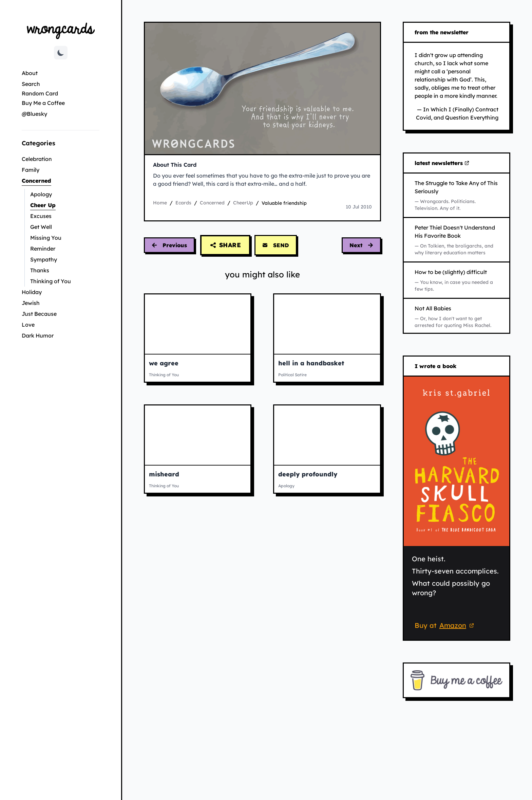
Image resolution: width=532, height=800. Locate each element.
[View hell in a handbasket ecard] (327, 324)
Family (31, 170)
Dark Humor (38, 335)
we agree (164, 363)
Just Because (39, 314)
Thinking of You (51, 281)
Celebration (37, 159)
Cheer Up (63, 205)
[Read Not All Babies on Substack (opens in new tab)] (457, 316)
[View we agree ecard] (198, 324)
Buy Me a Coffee (43, 103)
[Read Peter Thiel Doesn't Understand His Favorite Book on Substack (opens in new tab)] (457, 240)
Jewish (31, 303)
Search (31, 84)
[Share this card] (225, 245)
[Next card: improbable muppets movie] (361, 245)
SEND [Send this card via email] (276, 245)
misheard (164, 474)
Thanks (40, 270)
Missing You (46, 238)
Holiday (32, 292)
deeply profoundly (308, 474)
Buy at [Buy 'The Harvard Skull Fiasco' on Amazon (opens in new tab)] (445, 626)
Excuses (41, 216)
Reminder (43, 249)
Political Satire (292, 375)
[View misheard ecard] (198, 435)
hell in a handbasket (311, 363)
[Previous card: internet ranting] (169, 245)
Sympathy (44, 259)
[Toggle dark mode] (61, 53)
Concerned (59, 180)
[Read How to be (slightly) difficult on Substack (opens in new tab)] (457, 280)
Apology (41, 194)
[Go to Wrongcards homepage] (61, 30)
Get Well (41, 227)
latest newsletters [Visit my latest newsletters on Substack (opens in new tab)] (442, 163)
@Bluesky (34, 114)
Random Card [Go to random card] (40, 93)
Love (28, 325)
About (30, 73)
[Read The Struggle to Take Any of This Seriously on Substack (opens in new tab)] (457, 195)
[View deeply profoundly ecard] (327, 435)
